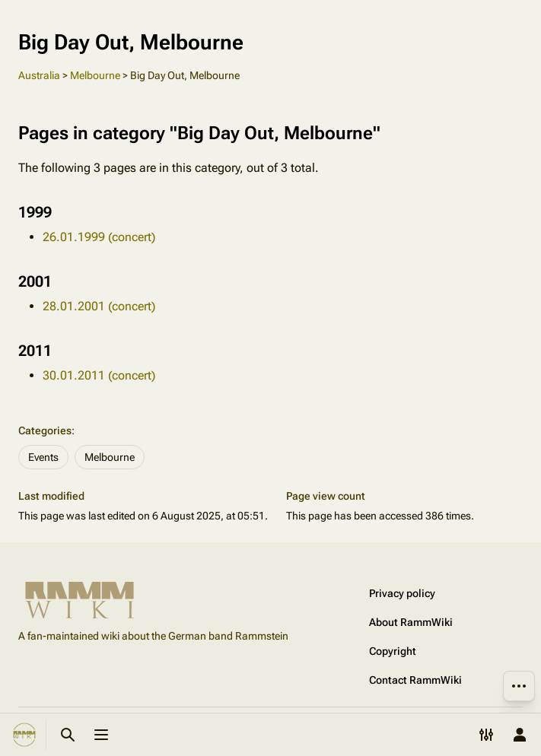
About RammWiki (411, 622)
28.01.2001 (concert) (99, 306)
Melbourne (95, 75)
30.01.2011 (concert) (99, 375)
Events (43, 457)
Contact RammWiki (415, 680)
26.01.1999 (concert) (99, 237)
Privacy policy (402, 593)
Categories (45, 430)
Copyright (393, 651)
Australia (39, 75)
